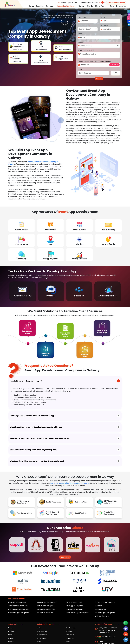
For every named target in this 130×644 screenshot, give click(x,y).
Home (31, 6)
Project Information (86, 50)
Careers (11, 638)
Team (80, 34)
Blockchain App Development (19, 613)
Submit (99, 78)
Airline (39, 628)
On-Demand (71, 628)
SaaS (68, 642)
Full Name (82, 17)
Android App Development (18, 606)
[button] (126, 640)
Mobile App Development (17, 602)
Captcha (82, 69)
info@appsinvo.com (69, 2)
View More (65, 557)
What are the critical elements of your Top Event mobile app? (37, 461)
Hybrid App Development (46, 609)
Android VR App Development (19, 609)
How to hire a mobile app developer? (26, 381)
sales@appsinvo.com (89, 2)
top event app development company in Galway (70, 483)
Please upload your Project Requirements (94, 61)
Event (39, 642)
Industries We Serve (67, 6)
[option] (22, 291)
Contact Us (121, 6)
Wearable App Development (105, 613)
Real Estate (70, 635)
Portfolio (40, 6)
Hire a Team (101, 6)
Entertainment (42, 638)
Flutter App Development (46, 606)
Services (50, 6)
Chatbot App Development (47, 602)
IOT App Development (74, 602)
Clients (90, 6)
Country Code (84, 26)
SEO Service (99, 606)
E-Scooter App (42, 631)
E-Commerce (42, 635)
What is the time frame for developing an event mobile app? (37, 427)
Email (103, 17)
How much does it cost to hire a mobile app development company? (40, 438)
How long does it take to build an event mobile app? (33, 416)
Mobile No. (105, 26)
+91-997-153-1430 (107, 637)
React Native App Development (77, 613)
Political (69, 631)
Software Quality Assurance (105, 602)
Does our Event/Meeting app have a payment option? (34, 450)
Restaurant (70, 638)
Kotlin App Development (75, 606)
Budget (81, 42)
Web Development (102, 616)
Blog (112, 6)
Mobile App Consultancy (75, 609)
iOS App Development (45, 613)
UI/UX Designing (101, 609)
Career (81, 6)
